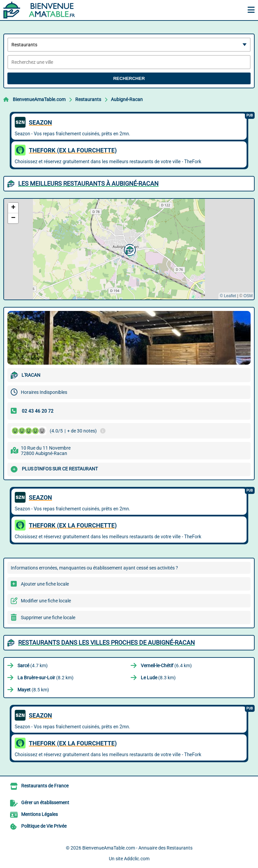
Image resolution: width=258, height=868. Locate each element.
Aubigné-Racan (127, 99)
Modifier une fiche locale (46, 601)
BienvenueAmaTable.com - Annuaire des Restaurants (137, 848)
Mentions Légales (39, 814)
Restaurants (88, 99)
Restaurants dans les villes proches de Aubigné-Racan (106, 643)
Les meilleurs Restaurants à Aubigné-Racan (88, 184)
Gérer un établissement (45, 803)
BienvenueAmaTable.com (39, 99)
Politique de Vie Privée (44, 826)
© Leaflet (228, 296)
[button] (129, 249)
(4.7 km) (33, 666)
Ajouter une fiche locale (45, 584)
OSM (248, 296)
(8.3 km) (158, 678)
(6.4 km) (166, 666)
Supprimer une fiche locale (48, 618)
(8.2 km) (46, 678)
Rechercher (129, 78)
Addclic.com (137, 859)
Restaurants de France (45, 786)
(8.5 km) (33, 690)
